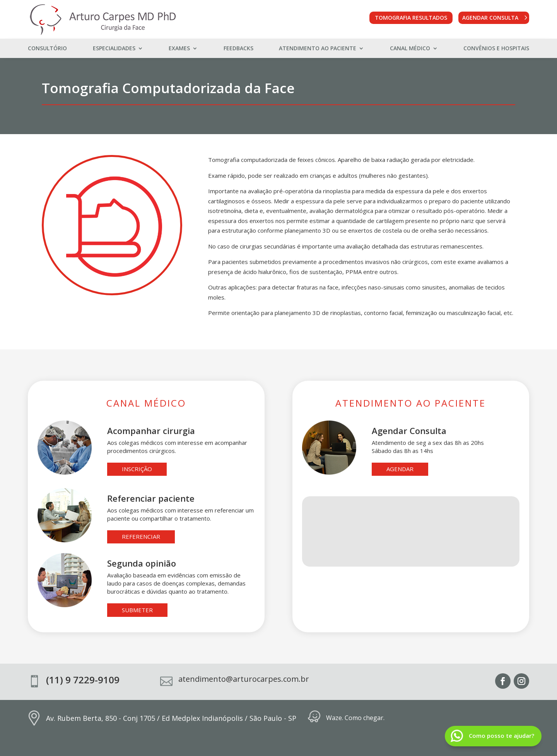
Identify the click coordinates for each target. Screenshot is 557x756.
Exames (179, 49)
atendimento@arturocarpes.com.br (244, 679)
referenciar (141, 536)
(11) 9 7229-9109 (83, 680)
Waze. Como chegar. (355, 718)
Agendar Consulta (490, 18)
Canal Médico (410, 49)
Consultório (47, 49)
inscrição (137, 469)
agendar (400, 469)
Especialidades (114, 49)
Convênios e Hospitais (496, 49)
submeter (137, 610)
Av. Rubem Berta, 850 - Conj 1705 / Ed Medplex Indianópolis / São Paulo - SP (171, 718)
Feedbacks (238, 49)
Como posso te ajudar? (501, 736)
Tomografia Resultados (411, 18)
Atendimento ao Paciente (318, 49)
